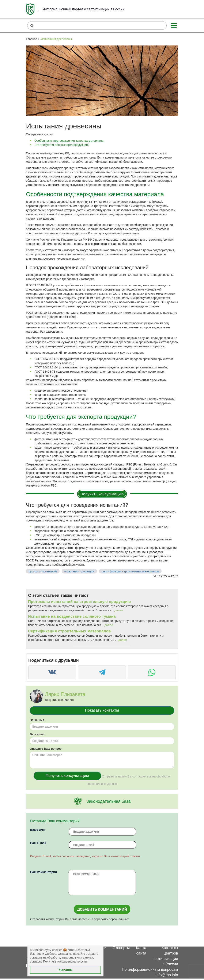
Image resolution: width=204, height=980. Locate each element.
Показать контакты (102, 710)
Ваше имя (37, 720)
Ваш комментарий (44, 872)
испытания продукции (79, 571)
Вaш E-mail (38, 843)
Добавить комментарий (102, 909)
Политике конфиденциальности (65, 961)
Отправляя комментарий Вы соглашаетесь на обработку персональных (79, 919)
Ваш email (37, 734)
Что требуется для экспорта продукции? (62, 145)
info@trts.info (167, 975)
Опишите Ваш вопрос (46, 749)
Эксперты (121, 948)
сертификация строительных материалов (130, 571)
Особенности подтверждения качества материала (69, 141)
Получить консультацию (102, 494)
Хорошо (66, 970)
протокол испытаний (43, 571)
